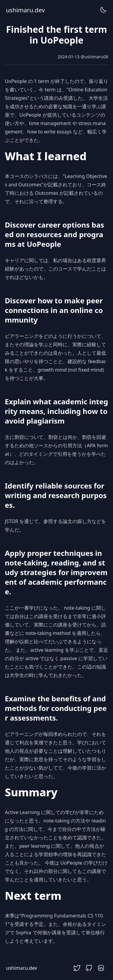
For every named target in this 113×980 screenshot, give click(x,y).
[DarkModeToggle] (103, 10)
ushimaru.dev (25, 10)
